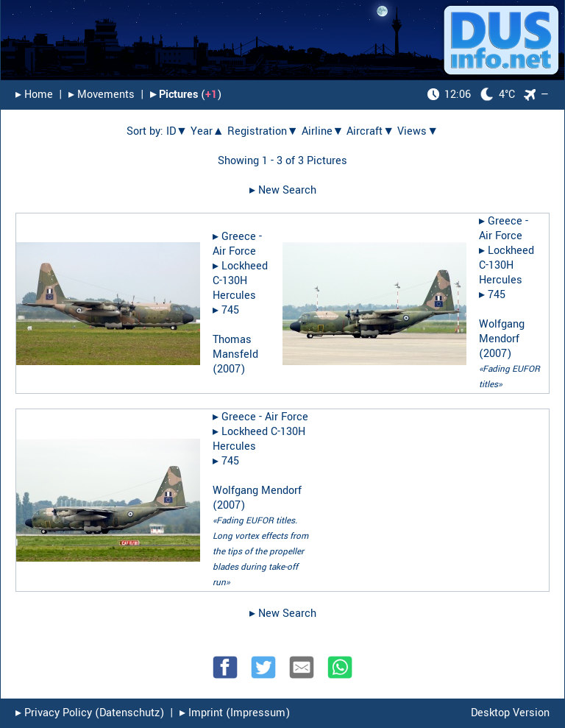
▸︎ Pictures (174, 95)
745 (230, 310)
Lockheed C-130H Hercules (240, 281)
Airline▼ (323, 131)
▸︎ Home (34, 95)
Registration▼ (263, 131)
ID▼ (177, 131)
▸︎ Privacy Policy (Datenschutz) (90, 713)
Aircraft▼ (370, 131)
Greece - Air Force (237, 244)
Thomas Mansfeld (235, 347)
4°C (471, 95)
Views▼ (418, 131)
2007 (229, 369)
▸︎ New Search (283, 190)
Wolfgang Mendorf (502, 332)
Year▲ (207, 131)
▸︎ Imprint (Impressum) (235, 713)
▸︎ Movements (102, 95)
